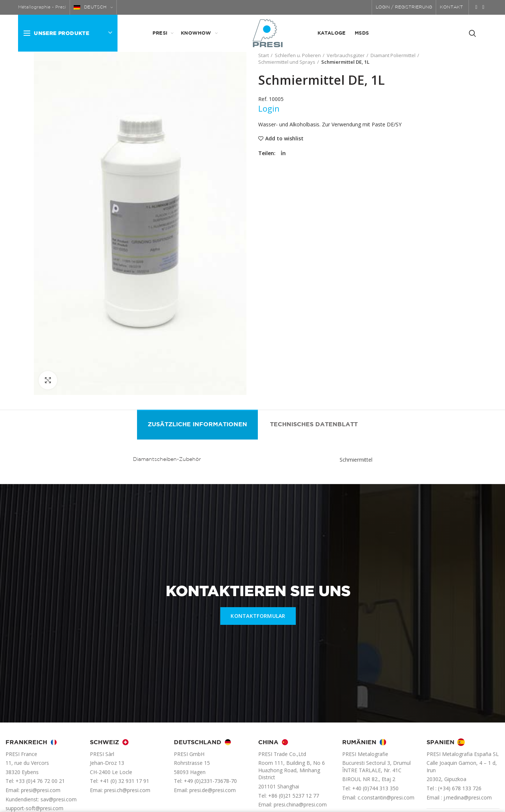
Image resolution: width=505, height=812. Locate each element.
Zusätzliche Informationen (197, 425)
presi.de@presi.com (213, 790)
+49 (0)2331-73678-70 (210, 781)
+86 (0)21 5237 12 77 (294, 796)
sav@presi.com (59, 799)
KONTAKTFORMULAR (258, 616)
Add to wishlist (284, 139)
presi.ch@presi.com (127, 790)
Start (264, 55)
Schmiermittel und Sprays (287, 62)
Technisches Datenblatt (314, 425)
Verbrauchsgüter (346, 55)
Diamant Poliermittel (393, 55)
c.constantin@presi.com (386, 797)
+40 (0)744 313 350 (375, 788)
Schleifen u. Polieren (298, 55)
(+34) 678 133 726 (460, 788)
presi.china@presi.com (300, 804)
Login (269, 108)
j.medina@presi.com (468, 797)
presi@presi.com (41, 790)
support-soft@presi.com (34, 808)
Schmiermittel (356, 460)
